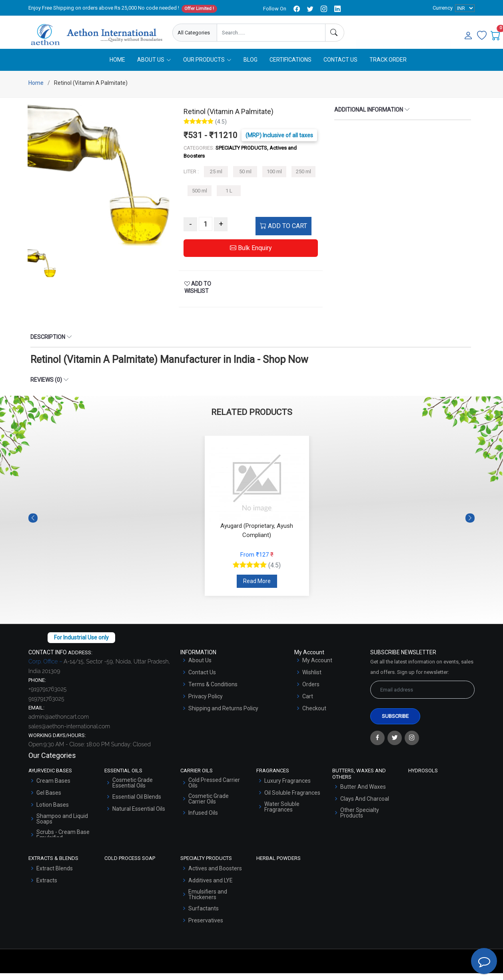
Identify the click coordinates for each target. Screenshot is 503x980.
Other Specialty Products (360, 820)
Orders (311, 691)
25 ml (216, 179)
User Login (428, 33)
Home (117, 67)
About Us (200, 667)
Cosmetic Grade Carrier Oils (209, 806)
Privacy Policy (206, 703)
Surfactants (204, 915)
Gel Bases (49, 800)
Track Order (388, 67)
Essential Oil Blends (137, 804)
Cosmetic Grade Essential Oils (133, 790)
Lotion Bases (53, 812)
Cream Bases (53, 788)
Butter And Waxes (363, 794)
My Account (317, 667)
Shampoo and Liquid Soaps (62, 826)
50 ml (245, 179)
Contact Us (340, 67)
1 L (229, 198)
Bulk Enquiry (251, 255)
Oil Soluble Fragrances (292, 800)
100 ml (274, 179)
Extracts (47, 887)
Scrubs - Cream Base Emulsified (63, 842)
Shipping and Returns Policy (223, 715)
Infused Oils (203, 820)
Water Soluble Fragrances (282, 814)
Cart (308, 703)
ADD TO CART (283, 233)
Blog (251, 67)
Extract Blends (55, 875)
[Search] (335, 33)
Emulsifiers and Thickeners (208, 901)
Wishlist (312, 679)
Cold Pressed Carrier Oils (214, 790)
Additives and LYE (211, 887)
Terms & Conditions (213, 691)
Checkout (314, 715)
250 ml (303, 179)
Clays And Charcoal (365, 806)
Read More (257, 588)
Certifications (290, 67)
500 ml (200, 198)
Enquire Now (380, 33)
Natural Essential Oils (139, 816)
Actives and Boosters (215, 875)
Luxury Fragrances (287, 788)
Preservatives (206, 927)
